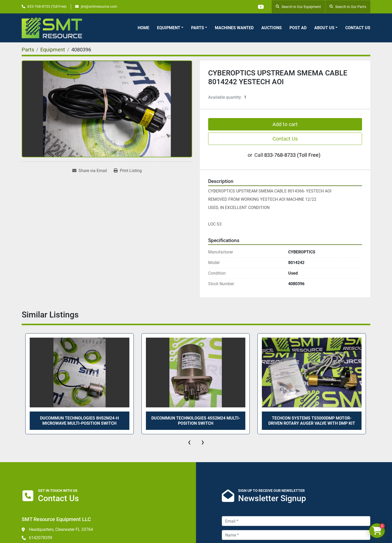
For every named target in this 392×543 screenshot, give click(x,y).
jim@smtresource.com (99, 6)
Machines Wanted (234, 28)
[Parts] (28, 50)
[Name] (296, 535)
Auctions (272, 28)
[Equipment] (53, 50)
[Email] (296, 521)
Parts (198, 28)
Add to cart (285, 124)
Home (143, 28)
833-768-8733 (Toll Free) (47, 6)
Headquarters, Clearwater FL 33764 (61, 529)
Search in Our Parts (348, 7)
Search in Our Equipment (298, 7)
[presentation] (189, 442)
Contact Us (358, 28)
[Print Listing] (128, 171)
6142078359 (41, 538)
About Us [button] (324, 28)
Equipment (169, 28)
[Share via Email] (90, 171)
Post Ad (298, 28)
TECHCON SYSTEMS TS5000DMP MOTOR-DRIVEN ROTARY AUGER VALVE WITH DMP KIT (312, 421)
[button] (170, 28)
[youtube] (261, 7)
